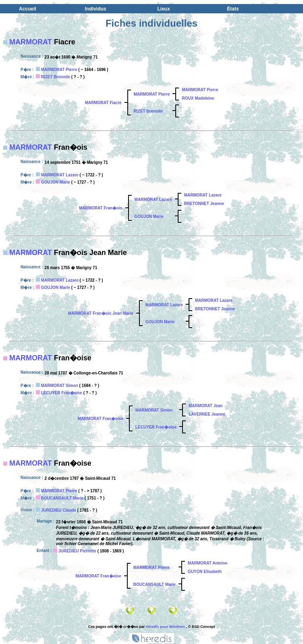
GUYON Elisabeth (205, 572)
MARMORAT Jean (205, 406)
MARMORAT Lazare (60, 175)
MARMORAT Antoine (208, 563)
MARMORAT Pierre (59, 70)
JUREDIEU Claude (59, 510)
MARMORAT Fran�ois (101, 208)
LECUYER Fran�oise (62, 393)
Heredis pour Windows (165, 627)
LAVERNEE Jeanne (207, 414)
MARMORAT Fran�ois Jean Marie (101, 313)
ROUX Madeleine (198, 98)
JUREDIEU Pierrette (77, 551)
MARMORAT (31, 42)
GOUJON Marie (56, 182)
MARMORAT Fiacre (103, 103)
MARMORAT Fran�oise (101, 419)
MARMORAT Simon (60, 386)
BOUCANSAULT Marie (62, 498)
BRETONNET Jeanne (204, 204)
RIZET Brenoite (56, 77)
